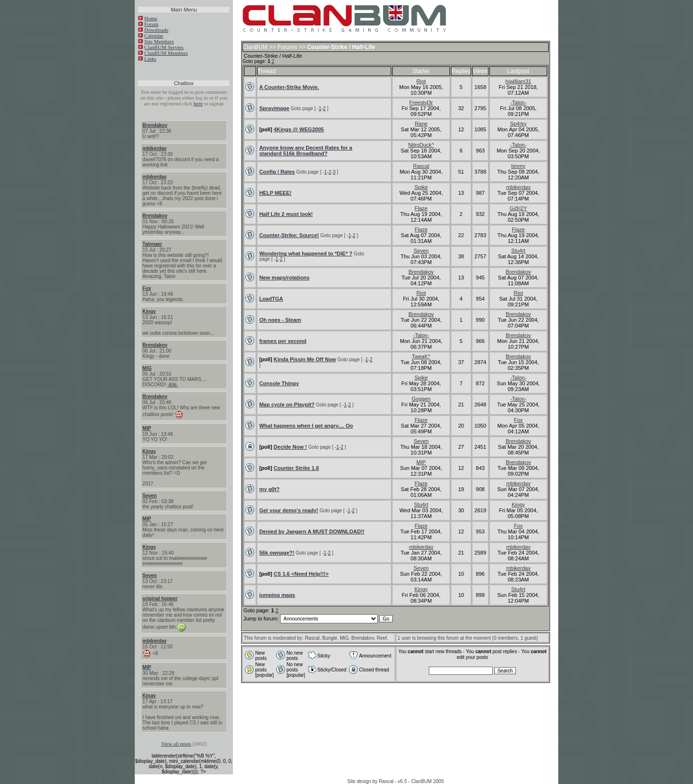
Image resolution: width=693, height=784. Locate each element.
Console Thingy (279, 383)
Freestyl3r (421, 102)
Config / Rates (277, 172)
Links (150, 59)
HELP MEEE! (276, 193)
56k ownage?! (277, 553)
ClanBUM (255, 47)
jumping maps (277, 595)
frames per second (283, 341)
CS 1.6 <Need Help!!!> (301, 574)
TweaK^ (421, 356)
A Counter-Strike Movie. (289, 87)
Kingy (149, 311)
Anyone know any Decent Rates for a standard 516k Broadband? (306, 151)
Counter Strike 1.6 (296, 468)
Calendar (154, 36)
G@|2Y (518, 208)
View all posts (176, 744)
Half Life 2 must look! (286, 214)
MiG (147, 368)
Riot (421, 81)
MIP (147, 428)
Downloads (156, 30)
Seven (149, 496)
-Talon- (518, 102)
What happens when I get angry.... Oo (306, 426)
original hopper (160, 599)
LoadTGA (271, 299)
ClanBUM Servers (164, 47)
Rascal (421, 166)
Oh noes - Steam (280, 320)
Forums (288, 47)
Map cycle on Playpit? (287, 405)
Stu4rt (518, 251)
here (198, 103)
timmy (518, 166)
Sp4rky (518, 124)
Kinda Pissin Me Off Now (305, 359)
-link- (173, 385)
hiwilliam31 (518, 81)
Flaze (421, 208)
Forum (151, 24)
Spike (421, 187)
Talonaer (152, 244)
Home (151, 18)
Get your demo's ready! (289, 510)
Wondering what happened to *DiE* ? (306, 253)
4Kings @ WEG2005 (299, 129)
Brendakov (155, 125)
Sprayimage (274, 108)
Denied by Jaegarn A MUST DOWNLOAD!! (312, 531)
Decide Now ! (290, 447)
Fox (147, 288)
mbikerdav (154, 148)
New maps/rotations (285, 278)
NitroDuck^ (421, 145)
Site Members (159, 41)
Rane (421, 124)
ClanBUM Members (166, 53)
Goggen (421, 399)
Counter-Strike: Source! (289, 235)
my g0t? (269, 489)
